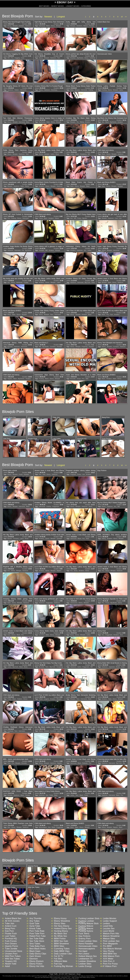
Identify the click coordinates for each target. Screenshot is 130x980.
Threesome (74, 603)
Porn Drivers (11, 944)
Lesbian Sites (85, 964)
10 (122, 17)
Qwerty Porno (11, 946)
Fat (23, 250)
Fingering (84, 347)
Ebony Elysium (36, 961)
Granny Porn (84, 939)
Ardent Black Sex (13, 918)
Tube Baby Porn (37, 946)
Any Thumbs (35, 918)
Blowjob (15, 26)
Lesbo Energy (85, 966)
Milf (8, 58)
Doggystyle (100, 252)
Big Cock (87, 282)
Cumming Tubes (62, 949)
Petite (51, 795)
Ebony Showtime (62, 921)
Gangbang (83, 154)
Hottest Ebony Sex (63, 929)
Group (79, 379)
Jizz (85, 250)
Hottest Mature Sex (88, 956)
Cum (116, 218)
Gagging (17, 58)
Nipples (10, 379)
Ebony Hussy (60, 918)
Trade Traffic (54, 974)
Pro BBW (107, 946)
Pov (12, 58)
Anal (44, 474)
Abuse (78, 974)
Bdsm (47, 379)
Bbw (9, 827)
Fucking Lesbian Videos (86, 922)
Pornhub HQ (11, 939)
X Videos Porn (110, 966)
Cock (23, 58)
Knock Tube (35, 929)
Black (48, 26)
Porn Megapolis (110, 944)
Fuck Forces (11, 941)
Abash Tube (11, 964)
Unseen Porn (11, 954)
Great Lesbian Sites (88, 941)
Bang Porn (10, 929)
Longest (61, 17)
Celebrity (92, 58)
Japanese (112, 667)
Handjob (21, 26)
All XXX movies (12, 921)
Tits (78, 122)
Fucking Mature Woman (86, 929)
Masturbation (43, 827)
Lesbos (106, 924)
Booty (27, 539)
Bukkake (85, 763)
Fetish (41, 699)
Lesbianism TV (85, 959)
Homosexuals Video (88, 946)
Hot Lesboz (84, 954)
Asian (123, 667)
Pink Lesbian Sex (111, 941)
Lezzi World (109, 931)
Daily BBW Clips (62, 951)
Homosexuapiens (87, 949)
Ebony (9, 26)
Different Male (61, 961)
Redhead (10, 731)
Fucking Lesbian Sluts (89, 918)
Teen (59, 58)
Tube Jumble (11, 949)
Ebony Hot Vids (37, 966)
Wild (87, 379)
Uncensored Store (14, 951)
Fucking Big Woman (63, 966)
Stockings (54, 90)
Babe (72, 90)
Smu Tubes (35, 944)
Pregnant (73, 474)
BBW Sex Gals (61, 941)
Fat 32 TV (59, 956)
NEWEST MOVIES (58, 6)
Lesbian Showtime (87, 961)
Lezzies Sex (109, 929)
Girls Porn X (109, 961)
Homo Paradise (86, 944)
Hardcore (28, 26)
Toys (111, 315)
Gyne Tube (35, 926)
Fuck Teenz (84, 934)
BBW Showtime (61, 944)
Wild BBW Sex (110, 954)
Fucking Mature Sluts (89, 924)
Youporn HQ (11, 961)
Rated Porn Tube (38, 936)
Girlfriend (6, 91)
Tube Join (10, 924)
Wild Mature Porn (111, 956)
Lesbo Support (110, 921)
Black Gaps (35, 951)
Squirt (90, 506)
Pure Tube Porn (37, 934)
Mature (85, 26)
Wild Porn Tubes (13, 956)
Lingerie (37, 604)
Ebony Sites (60, 924)
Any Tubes (34, 921)
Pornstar (92, 26)
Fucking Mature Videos (86, 927)
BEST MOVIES (44, 6)
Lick (120, 218)
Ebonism (34, 959)
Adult (7, 966)
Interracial (42, 26)
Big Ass (85, 218)
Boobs (118, 667)
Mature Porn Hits (111, 934)
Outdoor (20, 699)
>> (126, 17)
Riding (82, 122)
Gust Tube (34, 924)
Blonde (10, 539)
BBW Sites (59, 946)
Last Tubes (10, 936)
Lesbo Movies (110, 918)
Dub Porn (9, 931)
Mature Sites (109, 939)
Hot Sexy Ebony (62, 926)
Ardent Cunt (11, 926)
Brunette (10, 347)
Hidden (17, 90)
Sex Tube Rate (36, 939)
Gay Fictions (84, 936)
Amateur (88, 122)
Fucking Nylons (86, 931)
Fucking (104, 90)
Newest (48, 17)
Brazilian (73, 58)
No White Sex (60, 936)
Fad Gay (58, 964)
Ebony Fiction (36, 964)
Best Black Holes (38, 949)
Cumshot (53, 347)
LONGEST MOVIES (72, 6)
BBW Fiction (60, 939)
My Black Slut (60, 934)
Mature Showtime (111, 936)
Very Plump (108, 951)
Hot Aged (83, 951)
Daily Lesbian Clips (63, 954)
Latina (121, 90)
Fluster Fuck (11, 934)
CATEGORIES (86, 6)
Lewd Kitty (108, 926)
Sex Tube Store (37, 941)
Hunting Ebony (61, 931)
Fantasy (28, 795)
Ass (103, 122)
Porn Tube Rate (37, 931)
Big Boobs (80, 58)
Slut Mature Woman (112, 949)
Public (9, 699)
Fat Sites (58, 959)
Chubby (26, 282)
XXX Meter (108, 959)
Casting (91, 90)
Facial (41, 218)
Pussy (79, 218)
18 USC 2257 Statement (67, 974)
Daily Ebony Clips (38, 954)
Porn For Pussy (110, 964)
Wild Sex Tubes (12, 959)
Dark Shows (35, 956)
